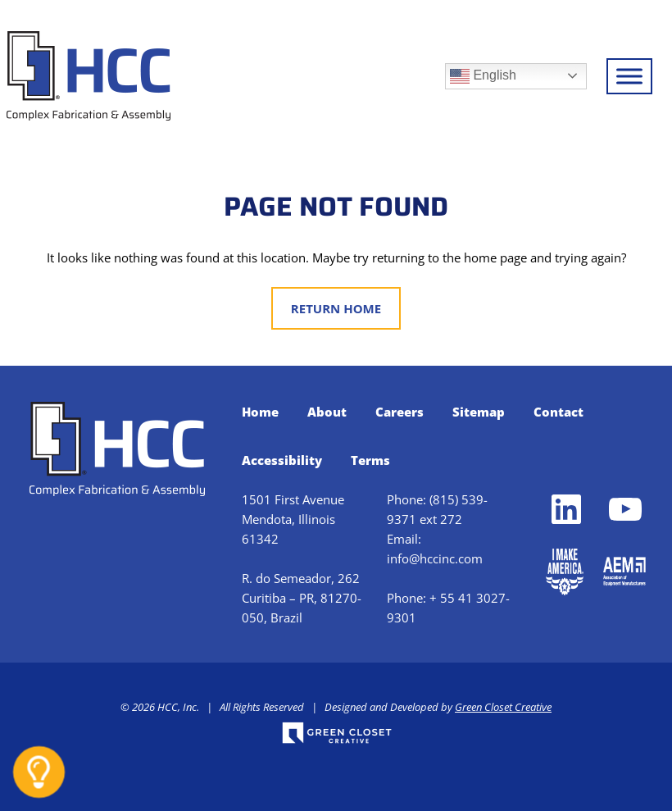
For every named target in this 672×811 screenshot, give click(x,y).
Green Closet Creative (503, 707)
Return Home (336, 308)
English (483, 76)
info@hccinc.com (435, 558)
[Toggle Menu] (629, 76)
